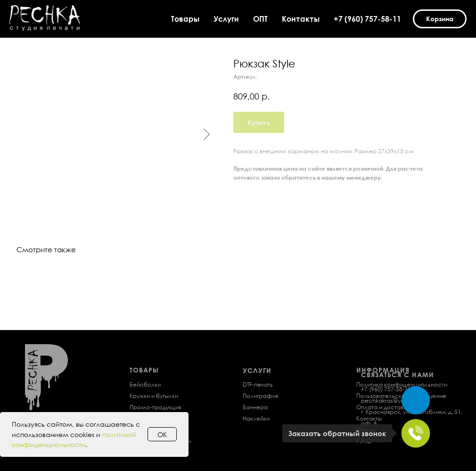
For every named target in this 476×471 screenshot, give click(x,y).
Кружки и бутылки (154, 396)
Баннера (255, 407)
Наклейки (256, 418)
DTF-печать (258, 384)
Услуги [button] (226, 19)
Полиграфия (260, 396)
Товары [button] (185, 19)
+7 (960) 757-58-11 (367, 19)
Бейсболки (145, 384)
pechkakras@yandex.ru (393, 401)
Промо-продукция (155, 407)
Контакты (301, 19)
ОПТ (260, 19)
